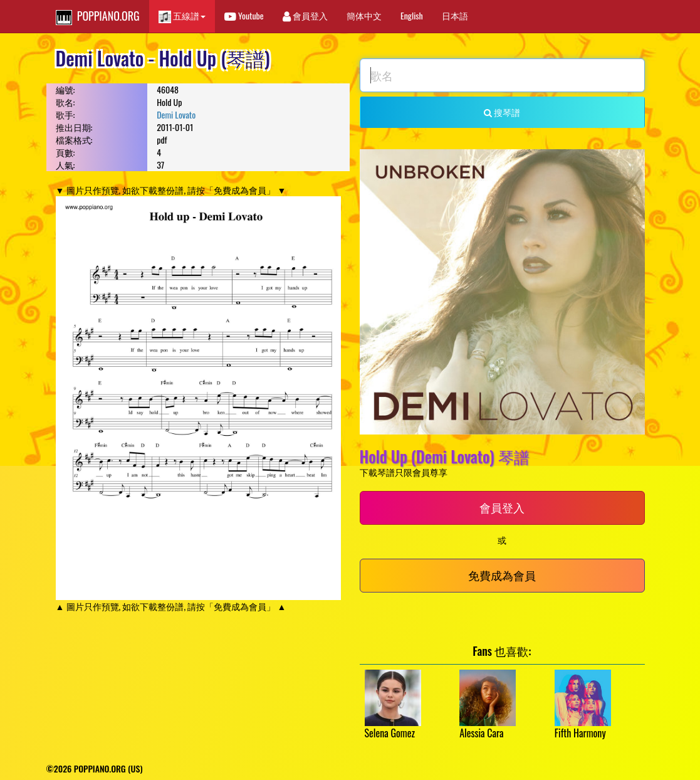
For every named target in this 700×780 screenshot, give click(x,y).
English (412, 15)
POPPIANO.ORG (98, 16)
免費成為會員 (502, 575)
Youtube (244, 15)
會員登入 (305, 15)
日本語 (455, 15)
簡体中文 (364, 15)
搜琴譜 (502, 112)
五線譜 (182, 16)
